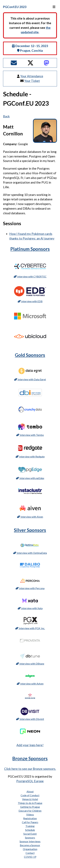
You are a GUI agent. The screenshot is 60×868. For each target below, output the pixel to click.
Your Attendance (32, 76)
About (30, 791)
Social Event (30, 834)
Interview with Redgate (30, 456)
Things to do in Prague (30, 803)
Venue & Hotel (30, 799)
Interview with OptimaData (30, 553)
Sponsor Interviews (30, 841)
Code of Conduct (30, 795)
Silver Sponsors (30, 530)
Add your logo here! (30, 745)
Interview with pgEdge (30, 478)
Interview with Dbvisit (30, 719)
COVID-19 (30, 857)
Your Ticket (32, 81)
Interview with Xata (30, 608)
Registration (30, 818)
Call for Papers (30, 822)
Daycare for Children (30, 811)
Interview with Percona (30, 588)
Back (6, 116)
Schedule (30, 830)
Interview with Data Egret (30, 379)
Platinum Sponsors (30, 249)
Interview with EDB (30, 301)
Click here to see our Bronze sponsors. (30, 769)
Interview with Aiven (30, 517)
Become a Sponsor (30, 845)
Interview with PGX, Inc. (30, 628)
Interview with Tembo (30, 435)
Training (30, 826)
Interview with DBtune (30, 664)
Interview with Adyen (30, 684)
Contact (30, 853)
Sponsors (30, 838)
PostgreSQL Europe (30, 781)
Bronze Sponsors (30, 758)
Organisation (30, 849)
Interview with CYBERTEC (30, 276)
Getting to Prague (30, 807)
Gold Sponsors (30, 355)
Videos (30, 814)
